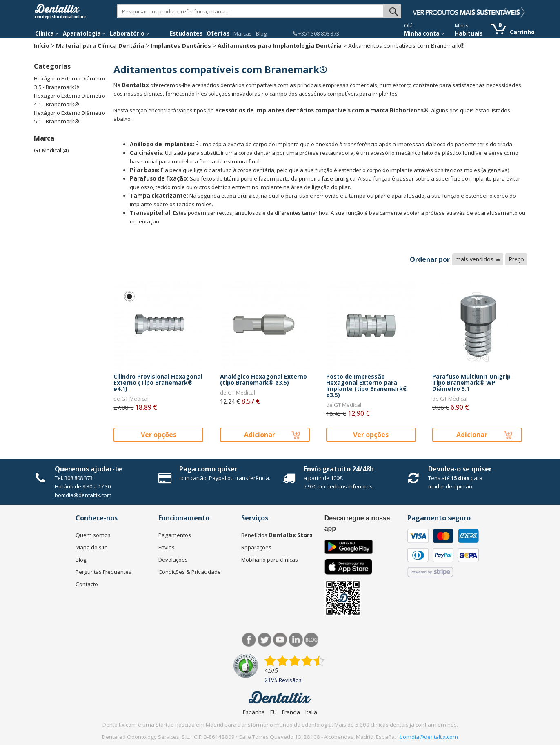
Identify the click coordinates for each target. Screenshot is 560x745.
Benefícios (277, 535)
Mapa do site (92, 547)
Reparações (256, 547)
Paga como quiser (208, 469)
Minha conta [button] (424, 33)
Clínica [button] (47, 33)
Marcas (243, 33)
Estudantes (186, 33)
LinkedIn (296, 640)
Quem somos (93, 535)
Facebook (249, 640)
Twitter (265, 640)
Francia (291, 712)
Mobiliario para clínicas (270, 560)
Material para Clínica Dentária (100, 46)
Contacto (87, 584)
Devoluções (173, 560)
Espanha (254, 712)
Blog (261, 33)
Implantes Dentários (181, 46)
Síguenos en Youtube (280, 640)
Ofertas (218, 33)
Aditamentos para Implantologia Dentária (280, 46)
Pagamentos (175, 535)
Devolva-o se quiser (460, 469)
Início (42, 46)
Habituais (469, 33)
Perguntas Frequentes (103, 572)
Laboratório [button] (130, 33)
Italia (311, 712)
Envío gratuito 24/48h (339, 469)
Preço (516, 259)
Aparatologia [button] (84, 33)
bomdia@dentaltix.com (83, 495)
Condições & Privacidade (190, 572)
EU (273, 712)
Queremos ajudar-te (88, 469)
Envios (167, 547)
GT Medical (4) (51, 150)
